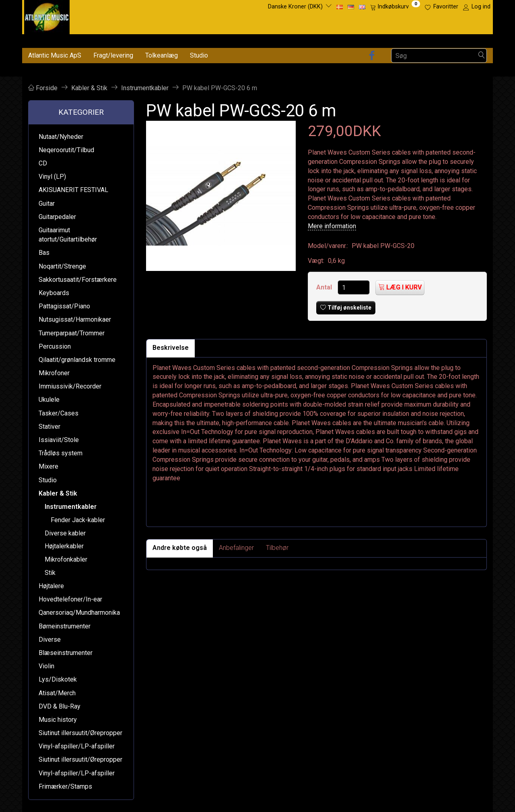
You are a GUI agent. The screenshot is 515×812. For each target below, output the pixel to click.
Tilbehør (277, 548)
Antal (325, 287)
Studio (199, 55)
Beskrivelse (171, 348)
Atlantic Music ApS (55, 55)
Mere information (332, 226)
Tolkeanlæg (162, 55)
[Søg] (482, 56)
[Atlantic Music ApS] (47, 15)
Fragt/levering (113, 55)
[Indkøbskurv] (395, 7)
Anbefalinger (236, 548)
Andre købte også (180, 548)
